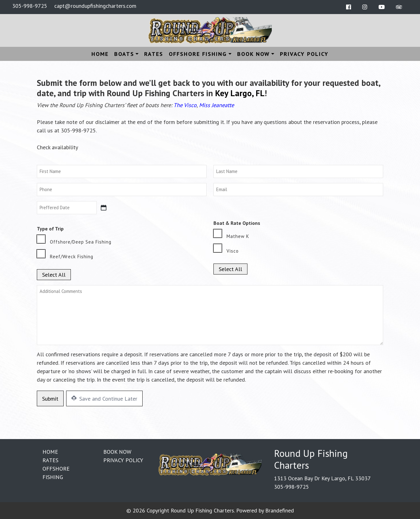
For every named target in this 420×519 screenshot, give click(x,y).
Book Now (254, 54)
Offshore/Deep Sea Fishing (81, 242)
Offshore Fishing (198, 54)
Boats (124, 54)
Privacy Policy (304, 54)
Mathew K (238, 236)
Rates (154, 54)
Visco (233, 251)
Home (100, 54)
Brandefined (280, 510)
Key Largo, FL (240, 93)
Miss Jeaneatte (217, 105)
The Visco (185, 105)
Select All (54, 275)
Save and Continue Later (104, 399)
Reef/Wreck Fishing (72, 257)
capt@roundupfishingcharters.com (95, 6)
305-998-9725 (30, 6)
